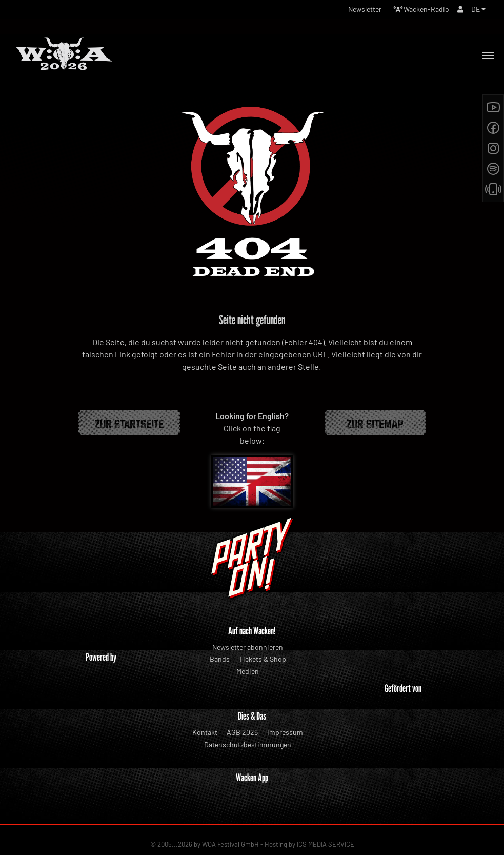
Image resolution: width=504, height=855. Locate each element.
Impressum (285, 732)
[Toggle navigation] (488, 56)
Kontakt (205, 732)
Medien (248, 671)
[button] (478, 9)
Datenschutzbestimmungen (248, 744)
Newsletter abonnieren (248, 647)
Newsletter (365, 9)
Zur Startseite (129, 423)
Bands (220, 659)
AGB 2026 (242, 732)
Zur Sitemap (375, 423)
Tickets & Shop (263, 659)
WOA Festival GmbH (230, 829)
